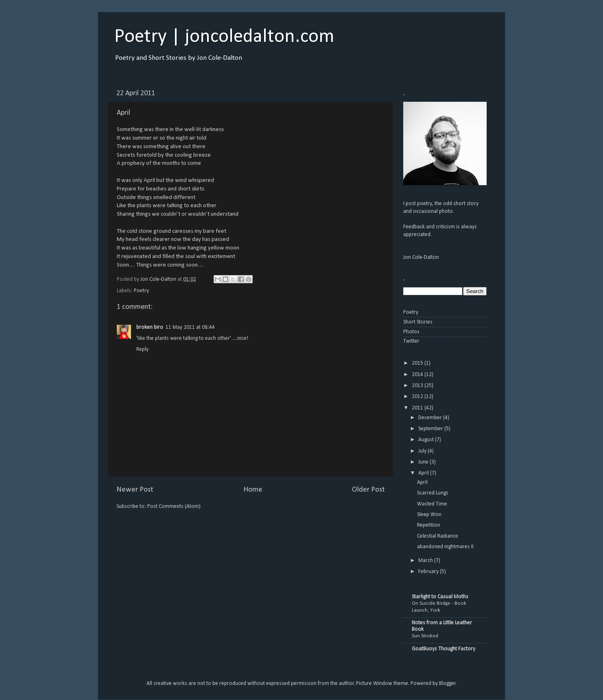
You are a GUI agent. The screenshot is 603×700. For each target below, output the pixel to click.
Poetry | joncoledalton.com (224, 37)
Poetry (141, 291)
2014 (418, 375)
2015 (418, 363)
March (426, 561)
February (429, 572)
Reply (142, 349)
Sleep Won (429, 515)
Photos (411, 332)
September (431, 429)
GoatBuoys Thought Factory (444, 649)
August (427, 440)
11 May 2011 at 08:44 (190, 327)
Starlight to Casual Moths (440, 597)
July (423, 451)
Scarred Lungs (433, 493)
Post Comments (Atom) (174, 506)
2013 (418, 386)
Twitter (411, 341)
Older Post (368, 490)
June (424, 462)
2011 (418, 408)
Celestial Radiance (438, 536)
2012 (418, 397)
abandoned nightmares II (445, 547)
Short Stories (418, 322)
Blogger (447, 684)
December (431, 418)
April (424, 473)
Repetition (429, 525)
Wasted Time (432, 504)
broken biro (150, 327)
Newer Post (135, 490)
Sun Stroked (425, 636)
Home (253, 490)
